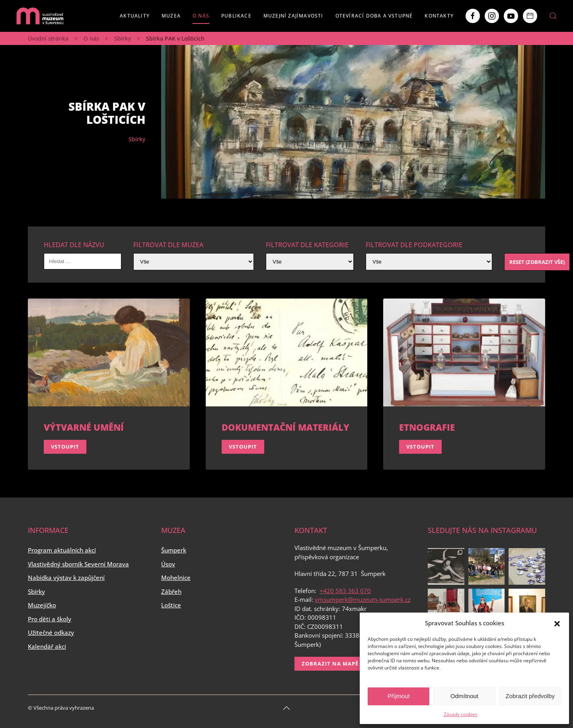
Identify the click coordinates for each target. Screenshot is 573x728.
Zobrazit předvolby (530, 696)
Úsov (168, 564)
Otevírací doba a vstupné (374, 16)
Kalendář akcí (47, 646)
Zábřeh (171, 591)
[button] (557, 623)
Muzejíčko (42, 605)
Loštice (171, 605)
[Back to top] (286, 708)
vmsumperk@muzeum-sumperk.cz (363, 599)
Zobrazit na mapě (330, 664)
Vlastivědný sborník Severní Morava (78, 564)
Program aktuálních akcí (62, 550)
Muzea (171, 16)
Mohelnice (176, 578)
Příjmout (399, 696)
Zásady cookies (461, 714)
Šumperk (174, 550)
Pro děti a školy (50, 619)
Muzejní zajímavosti (293, 16)
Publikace (236, 16)
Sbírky (123, 38)
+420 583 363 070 (345, 591)
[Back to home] (40, 16)
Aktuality (135, 16)
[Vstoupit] (109, 384)
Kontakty (439, 16)
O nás (201, 16)
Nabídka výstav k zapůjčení (66, 578)
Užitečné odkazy (51, 632)
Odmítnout (464, 696)
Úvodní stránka (48, 38)
